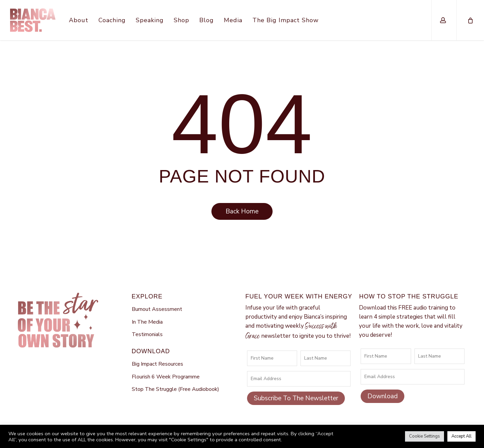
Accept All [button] (461, 436)
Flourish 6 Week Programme (166, 377)
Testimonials (147, 334)
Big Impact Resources (157, 364)
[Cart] (470, 20)
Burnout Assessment (157, 309)
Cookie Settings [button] (425, 436)
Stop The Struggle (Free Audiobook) (175, 389)
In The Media (147, 322)
